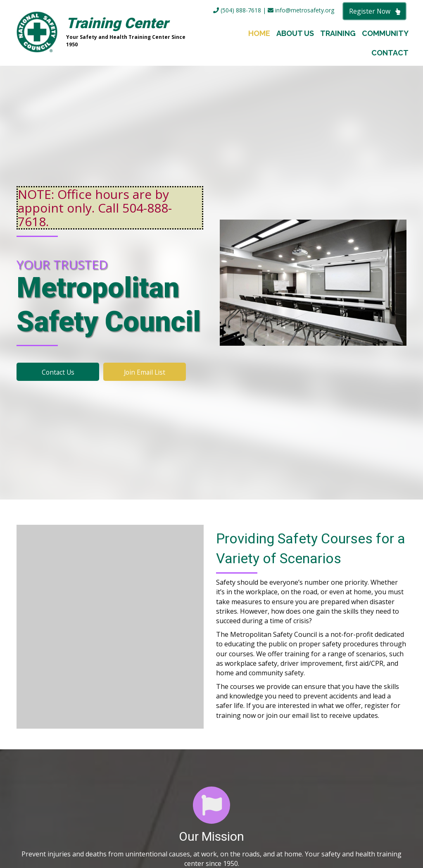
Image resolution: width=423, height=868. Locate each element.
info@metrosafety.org (301, 10)
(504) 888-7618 (237, 10)
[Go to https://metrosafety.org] (106, 33)
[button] (374, 11)
